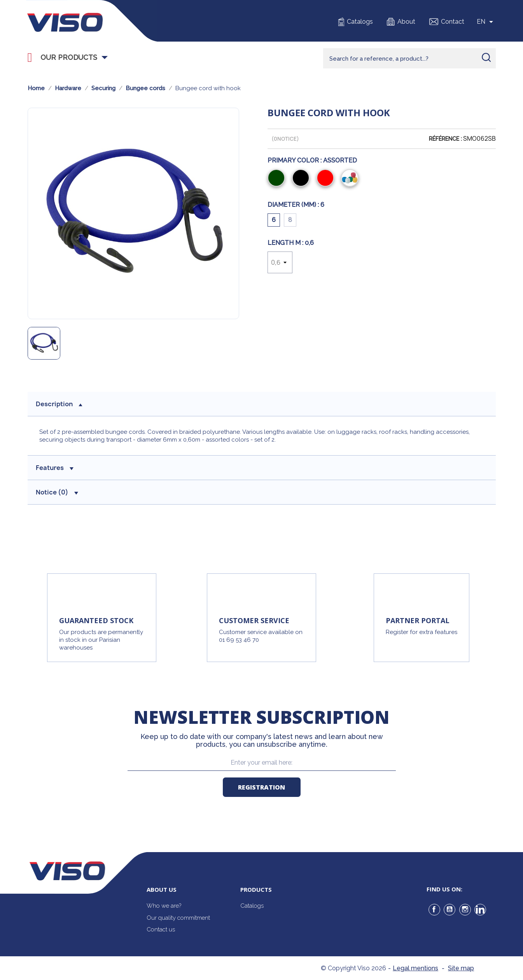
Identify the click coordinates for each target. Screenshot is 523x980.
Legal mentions (415, 968)
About (406, 22)
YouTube (450, 910)
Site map (461, 968)
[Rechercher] (409, 58)
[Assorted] (351, 179)
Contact (453, 22)
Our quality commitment (178, 918)
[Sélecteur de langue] (486, 22)
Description (59, 404)
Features (55, 468)
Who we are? (164, 906)
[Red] (327, 179)
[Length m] (280, 262)
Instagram (465, 910)
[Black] (302, 179)
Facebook (434, 910)
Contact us (161, 929)
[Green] (278, 179)
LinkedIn (480, 910)
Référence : (445, 139)
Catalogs (360, 22)
